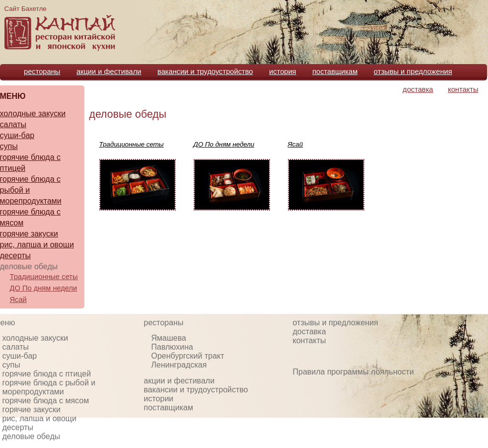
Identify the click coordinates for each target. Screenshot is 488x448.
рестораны (42, 72)
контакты (463, 89)
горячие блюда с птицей (47, 374)
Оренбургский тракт (188, 356)
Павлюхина (172, 347)
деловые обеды (128, 114)
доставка (418, 89)
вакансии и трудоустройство (205, 72)
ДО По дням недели (44, 288)
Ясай (18, 299)
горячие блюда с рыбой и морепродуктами (49, 387)
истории (159, 399)
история (283, 72)
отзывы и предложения (413, 72)
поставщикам (335, 72)
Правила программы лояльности (353, 372)
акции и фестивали (109, 72)
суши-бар (20, 356)
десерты (18, 427)
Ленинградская (179, 365)
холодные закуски (35, 338)
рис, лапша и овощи (39, 418)
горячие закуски (32, 410)
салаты (16, 347)
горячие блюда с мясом (46, 401)
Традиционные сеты (44, 277)
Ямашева (169, 338)
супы (11, 365)
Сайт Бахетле (26, 9)
